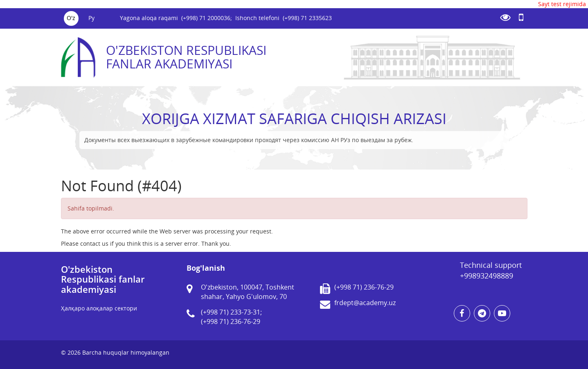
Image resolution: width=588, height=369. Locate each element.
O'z (71, 18)
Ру (91, 18)
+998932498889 (487, 276)
